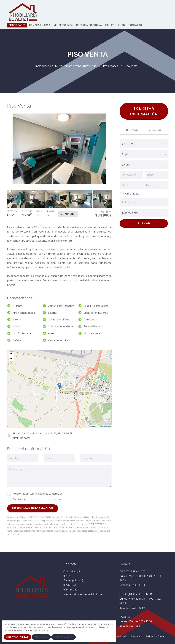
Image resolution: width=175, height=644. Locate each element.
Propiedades (111, 66)
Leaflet (93, 427)
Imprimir (134, 130)
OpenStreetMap (105, 427)
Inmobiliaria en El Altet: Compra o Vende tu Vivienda (66, 66)
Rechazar (42, 637)
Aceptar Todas (18, 637)
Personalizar (65, 637)
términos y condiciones (39, 499)
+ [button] (11, 354)
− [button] (11, 359)
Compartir (157, 130)
